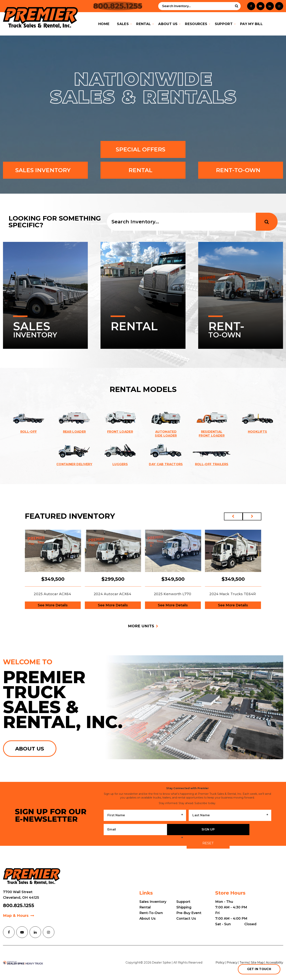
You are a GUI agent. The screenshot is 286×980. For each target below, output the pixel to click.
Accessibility (275, 963)
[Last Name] (230, 815)
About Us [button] (168, 24)
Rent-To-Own (241, 170)
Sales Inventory (153, 902)
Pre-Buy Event (189, 913)
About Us (147, 919)
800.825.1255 (19, 905)
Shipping (184, 907)
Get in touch (259, 969)
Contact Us (186, 919)
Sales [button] (123, 24)
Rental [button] (143, 24)
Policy (220, 963)
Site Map (257, 963)
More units (141, 626)
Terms (244, 963)
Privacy (232, 963)
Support (183, 902)
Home (104, 24)
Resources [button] (196, 24)
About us (30, 749)
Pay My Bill (253, 24)
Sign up (208, 829)
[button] (233, 516)
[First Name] (145, 815)
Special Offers (143, 149)
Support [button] (224, 24)
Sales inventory (45, 170)
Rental (143, 170)
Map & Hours (16, 916)
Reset (208, 843)
